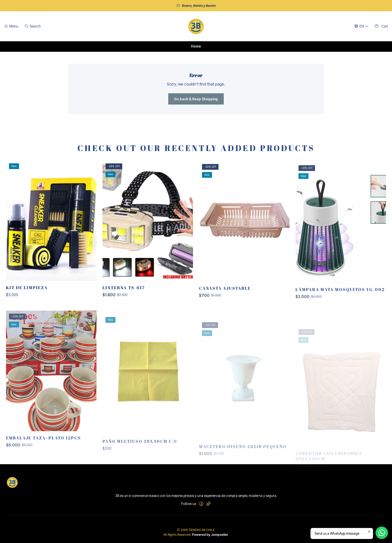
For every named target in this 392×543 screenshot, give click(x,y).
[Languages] (361, 26)
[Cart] (381, 26)
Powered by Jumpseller (210, 535)
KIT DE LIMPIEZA (27, 311)
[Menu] (11, 26)
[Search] (32, 26)
